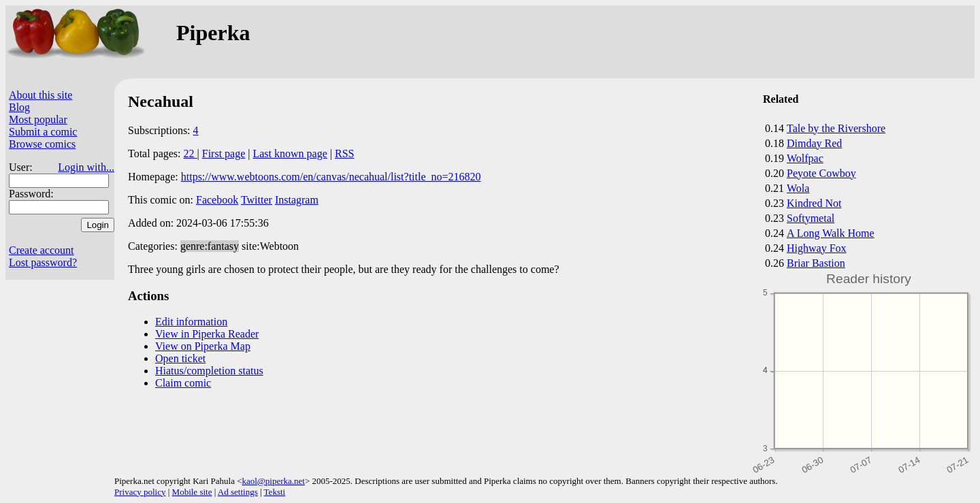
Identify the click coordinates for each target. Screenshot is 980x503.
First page (224, 153)
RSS (344, 153)
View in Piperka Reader (207, 334)
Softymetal (811, 218)
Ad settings (238, 492)
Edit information (191, 322)
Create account (42, 250)
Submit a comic (43, 132)
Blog (19, 107)
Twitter (257, 200)
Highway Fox (817, 248)
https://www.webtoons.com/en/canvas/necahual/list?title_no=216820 (331, 177)
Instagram (297, 200)
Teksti (275, 492)
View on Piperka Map (203, 346)
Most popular (38, 119)
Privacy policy (140, 492)
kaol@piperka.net (273, 481)
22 (191, 153)
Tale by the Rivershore (836, 128)
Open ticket (180, 358)
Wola (798, 188)
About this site (40, 95)
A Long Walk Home (831, 233)
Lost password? (43, 262)
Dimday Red (814, 143)
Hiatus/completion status (209, 371)
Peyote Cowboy (821, 173)
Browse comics (42, 144)
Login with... (86, 167)
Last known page (290, 153)
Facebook (217, 200)
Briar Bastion (816, 263)
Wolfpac (805, 158)
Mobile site (192, 492)
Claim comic (183, 383)
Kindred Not (814, 203)
